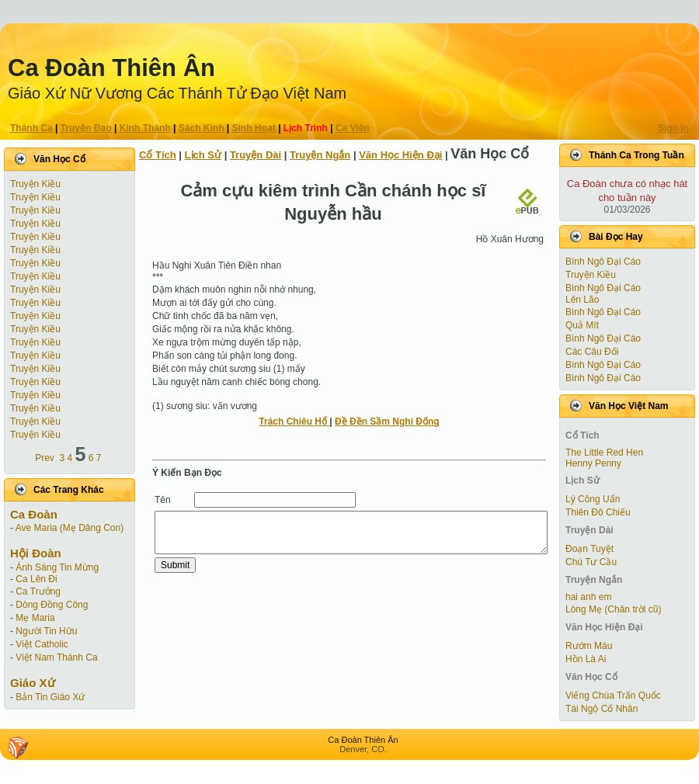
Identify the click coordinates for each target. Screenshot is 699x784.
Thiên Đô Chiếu (598, 512)
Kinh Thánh (145, 128)
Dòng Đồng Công (52, 605)
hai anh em (588, 597)
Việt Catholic (42, 644)
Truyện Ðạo (86, 128)
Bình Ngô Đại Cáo (603, 262)
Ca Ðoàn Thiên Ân (111, 68)
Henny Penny (593, 463)
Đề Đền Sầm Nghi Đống (387, 421)
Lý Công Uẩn (593, 499)
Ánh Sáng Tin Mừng (57, 567)
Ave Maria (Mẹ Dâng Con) (70, 528)
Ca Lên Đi (36, 579)
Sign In (673, 128)
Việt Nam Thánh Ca (56, 657)
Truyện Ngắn (320, 155)
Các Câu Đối (592, 352)
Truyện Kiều (35, 184)
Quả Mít (582, 325)
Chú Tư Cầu (591, 562)
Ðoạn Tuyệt (589, 549)
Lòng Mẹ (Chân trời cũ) (613, 609)
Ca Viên (353, 128)
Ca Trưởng (38, 591)
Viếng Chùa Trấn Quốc (613, 696)
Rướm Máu (589, 646)
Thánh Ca (31, 128)
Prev (45, 458)
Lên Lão (582, 300)
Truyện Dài (256, 155)
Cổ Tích (158, 155)
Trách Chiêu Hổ (294, 421)
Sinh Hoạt (254, 128)
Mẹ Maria (35, 618)
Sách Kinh (202, 128)
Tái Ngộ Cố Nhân (602, 709)
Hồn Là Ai (586, 659)
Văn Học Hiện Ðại (400, 155)
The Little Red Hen (604, 453)
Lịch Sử (203, 155)
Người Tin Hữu (46, 631)
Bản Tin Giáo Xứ (50, 697)
